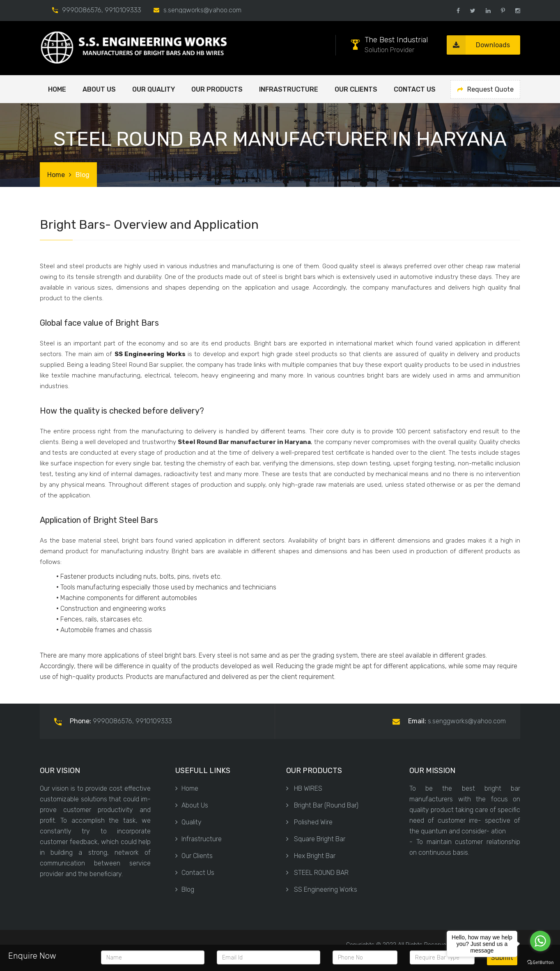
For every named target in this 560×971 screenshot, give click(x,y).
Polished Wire (309, 822)
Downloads (478, 45)
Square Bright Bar (316, 839)
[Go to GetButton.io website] (540, 963)
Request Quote (485, 89)
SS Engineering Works (322, 889)
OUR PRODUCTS (217, 89)
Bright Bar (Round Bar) (322, 805)
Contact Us (415, 89)
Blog (185, 889)
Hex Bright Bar (311, 856)
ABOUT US (99, 89)
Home (57, 89)
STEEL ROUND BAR (317, 873)
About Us (192, 805)
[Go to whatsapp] (540, 941)
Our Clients (356, 89)
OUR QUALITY (154, 89)
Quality (188, 822)
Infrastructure (289, 89)
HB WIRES (304, 788)
